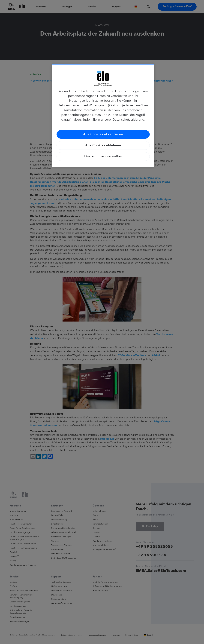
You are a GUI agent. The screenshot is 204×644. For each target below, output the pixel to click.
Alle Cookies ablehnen (103, 145)
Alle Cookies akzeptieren (103, 134)
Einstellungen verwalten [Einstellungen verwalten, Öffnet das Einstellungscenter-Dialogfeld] (103, 156)
